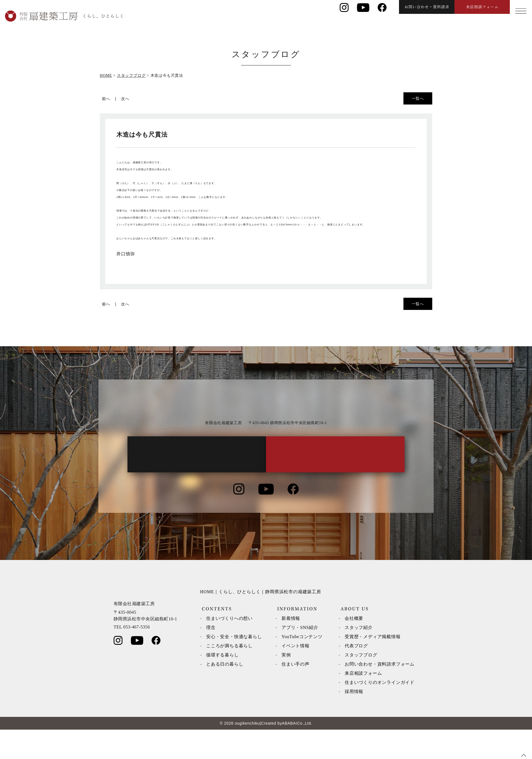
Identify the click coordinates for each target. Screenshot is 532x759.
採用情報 (354, 721)
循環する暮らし (222, 684)
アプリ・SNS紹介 (300, 657)
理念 (211, 657)
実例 (286, 684)
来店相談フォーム (363, 703)
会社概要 (354, 648)
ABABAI (289, 753)
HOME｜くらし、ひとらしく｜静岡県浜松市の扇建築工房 (261, 621)
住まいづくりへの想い (229, 648)
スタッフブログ (361, 684)
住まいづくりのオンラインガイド (380, 712)
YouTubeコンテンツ (302, 666)
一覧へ (418, 98)
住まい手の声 (296, 693)
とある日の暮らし (225, 693)
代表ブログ (356, 675)
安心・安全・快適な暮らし (234, 666)
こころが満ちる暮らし (229, 675)
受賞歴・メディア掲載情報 (373, 666)
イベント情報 (296, 675)
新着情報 (291, 648)
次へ (125, 99)
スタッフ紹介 (359, 657)
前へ (106, 99)
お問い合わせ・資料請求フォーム (380, 693)
